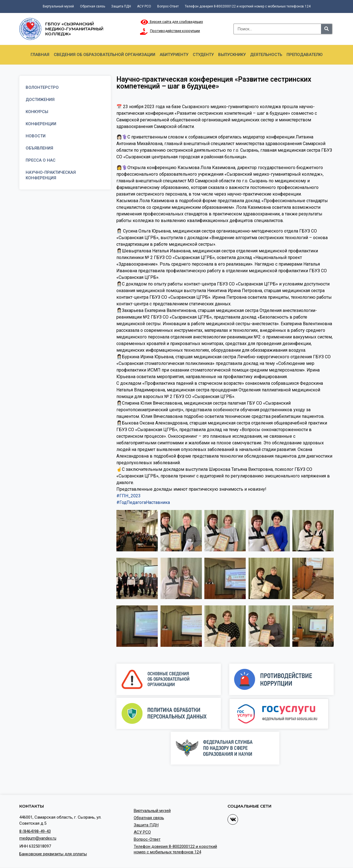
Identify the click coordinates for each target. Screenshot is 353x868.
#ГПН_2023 (129, 496)
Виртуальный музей (58, 6)
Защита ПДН (121, 6)
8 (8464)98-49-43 (35, 831)
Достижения (40, 100)
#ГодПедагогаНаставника (143, 502)
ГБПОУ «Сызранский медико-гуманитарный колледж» (74, 29)
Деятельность (266, 55)
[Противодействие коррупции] (144, 31)
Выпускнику (232, 55)
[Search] (327, 29)
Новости (36, 136)
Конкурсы (37, 112)
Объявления (39, 148)
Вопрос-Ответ (168, 6)
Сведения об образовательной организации (105, 55)
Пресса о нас (41, 160)
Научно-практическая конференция (51, 175)
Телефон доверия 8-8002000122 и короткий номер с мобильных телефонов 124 (248, 6)
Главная (40, 55)
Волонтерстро (42, 87)
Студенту (203, 55)
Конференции (41, 124)
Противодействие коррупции (175, 31)
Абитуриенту (174, 55)
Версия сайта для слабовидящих (172, 22)
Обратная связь (93, 6)
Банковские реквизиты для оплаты (53, 854)
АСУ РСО (144, 6)
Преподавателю (305, 55)
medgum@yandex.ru (38, 838)
